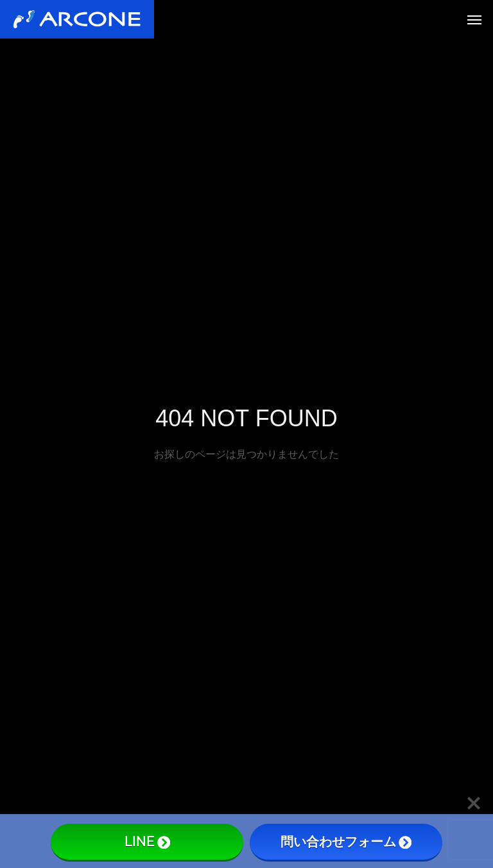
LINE (147, 842)
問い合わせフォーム (346, 842)
